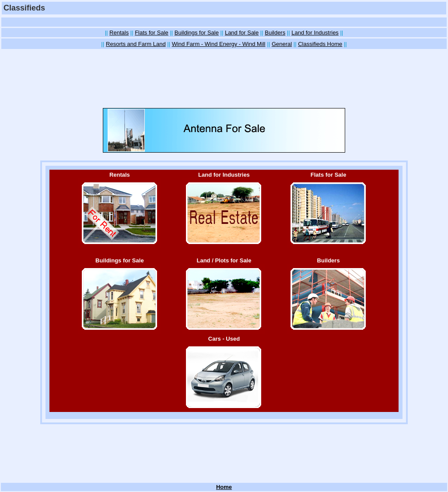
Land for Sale (242, 33)
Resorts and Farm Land (136, 44)
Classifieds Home (320, 44)
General (282, 44)
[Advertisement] (224, 22)
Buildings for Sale (197, 33)
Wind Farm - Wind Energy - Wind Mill (219, 44)
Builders (275, 33)
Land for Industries (315, 33)
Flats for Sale (152, 33)
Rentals (119, 33)
